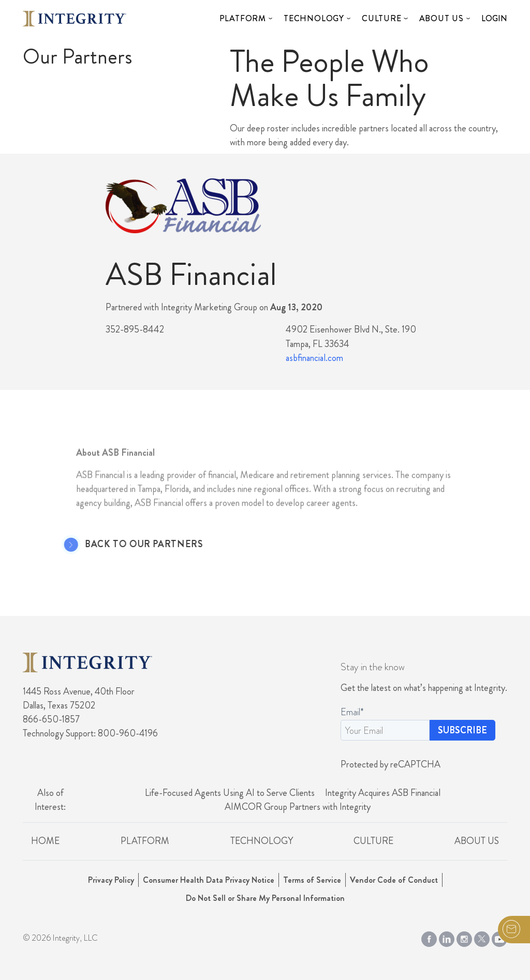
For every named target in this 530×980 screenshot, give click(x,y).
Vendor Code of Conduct (394, 880)
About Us (441, 18)
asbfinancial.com (314, 358)
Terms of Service (312, 880)
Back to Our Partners (129, 545)
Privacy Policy (111, 880)
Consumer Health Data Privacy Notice (209, 880)
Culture (382, 18)
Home (45, 841)
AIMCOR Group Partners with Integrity (298, 807)
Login (494, 18)
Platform (243, 18)
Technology (314, 18)
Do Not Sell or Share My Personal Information (265, 898)
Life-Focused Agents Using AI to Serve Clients (230, 793)
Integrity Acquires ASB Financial (383, 793)
